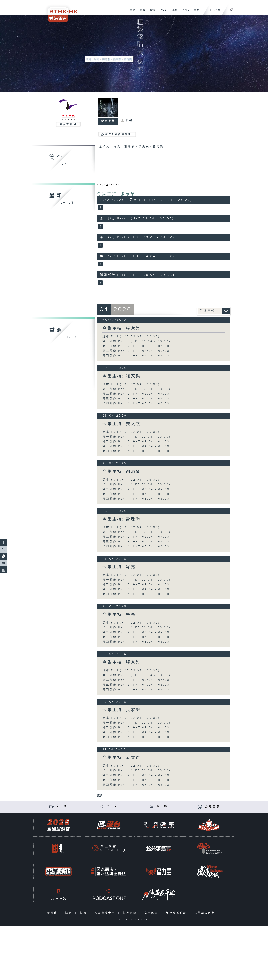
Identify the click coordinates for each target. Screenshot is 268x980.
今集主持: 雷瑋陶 (122, 519)
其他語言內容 (205, 913)
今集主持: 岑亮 (119, 567)
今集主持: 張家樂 (116, 194)
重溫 (174, 12)
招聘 (69, 913)
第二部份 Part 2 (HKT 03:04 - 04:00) (137, 346)
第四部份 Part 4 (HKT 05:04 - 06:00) (137, 356)
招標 (84, 913)
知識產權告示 (106, 913)
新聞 (152, 12)
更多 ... (101, 796)
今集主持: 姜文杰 (122, 424)
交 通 (62, 806)
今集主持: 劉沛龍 (122, 472)
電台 (141, 12)
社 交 (112, 806)
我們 (195, 12)
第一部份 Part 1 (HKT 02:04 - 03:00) (136, 341)
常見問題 (130, 913)
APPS (185, 12)
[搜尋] (231, 9)
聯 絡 (162, 806)
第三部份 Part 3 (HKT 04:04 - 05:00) (137, 351)
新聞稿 (53, 913)
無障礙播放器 (177, 913)
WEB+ (163, 12)
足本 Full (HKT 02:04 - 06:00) (131, 337)
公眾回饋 (213, 807)
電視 (131, 12)
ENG (213, 10)
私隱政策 (152, 913)
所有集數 (108, 121)
